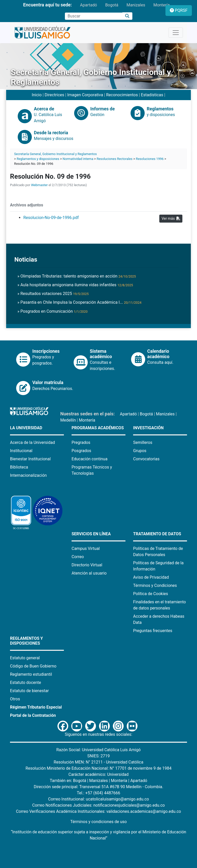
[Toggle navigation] (176, 33)
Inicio (37, 95)
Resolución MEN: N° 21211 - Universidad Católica (98, 762)
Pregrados (81, 442)
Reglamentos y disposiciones (38, 159)
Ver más (171, 218)
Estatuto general (25, 658)
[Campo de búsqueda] (94, 16)
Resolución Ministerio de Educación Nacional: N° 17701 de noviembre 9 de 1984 (99, 768)
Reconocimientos (122, 95)
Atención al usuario (89, 573)
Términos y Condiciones (155, 585)
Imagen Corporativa (85, 95)
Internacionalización (28, 475)
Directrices (54, 95)
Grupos (140, 451)
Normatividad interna (78, 159)
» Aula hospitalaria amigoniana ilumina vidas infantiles (75, 285)
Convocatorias (146, 459)
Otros (15, 699)
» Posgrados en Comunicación (52, 311)
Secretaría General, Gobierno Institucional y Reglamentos (55, 154)
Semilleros (143, 442)
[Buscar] (127, 16)
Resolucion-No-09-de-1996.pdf (51, 218)
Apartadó (88, 5)
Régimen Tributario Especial (36, 707)
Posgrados (81, 451)
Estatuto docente (26, 683)
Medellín (68, 420)
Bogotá (112, 5)
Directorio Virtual (87, 565)
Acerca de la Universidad (32, 442)
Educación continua (90, 459)
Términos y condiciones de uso (98, 822)
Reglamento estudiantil (31, 674)
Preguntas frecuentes (153, 631)
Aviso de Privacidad (151, 577)
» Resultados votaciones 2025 (53, 294)
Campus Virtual (86, 549)
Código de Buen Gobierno (33, 666)
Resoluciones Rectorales (115, 159)
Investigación (148, 428)
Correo (78, 557)
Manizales (136, 5)
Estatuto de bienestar (29, 691)
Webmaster (39, 185)
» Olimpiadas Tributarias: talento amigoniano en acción (77, 276)
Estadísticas (152, 95)
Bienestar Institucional (30, 459)
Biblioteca (19, 467)
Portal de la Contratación (33, 715)
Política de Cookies (151, 594)
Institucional (21, 451)
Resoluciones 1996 (150, 159)
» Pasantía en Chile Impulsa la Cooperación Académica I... (79, 302)
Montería (162, 5)
